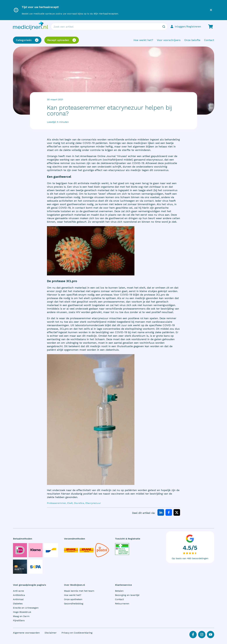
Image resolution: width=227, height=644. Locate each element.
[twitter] (177, 513)
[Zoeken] (164, 27)
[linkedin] (161, 513)
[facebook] (169, 513)
